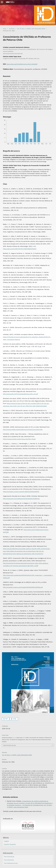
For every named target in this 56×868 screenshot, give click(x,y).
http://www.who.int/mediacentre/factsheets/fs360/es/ (21, 499)
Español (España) (10, 844)
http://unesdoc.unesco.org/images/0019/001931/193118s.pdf (23, 587)
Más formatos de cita (10, 745)
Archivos (12, 29)
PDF (6, 719)
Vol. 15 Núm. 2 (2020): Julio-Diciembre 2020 (31, 29)
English (6, 841)
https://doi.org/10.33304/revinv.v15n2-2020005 (22, 64)
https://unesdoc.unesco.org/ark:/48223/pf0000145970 (21, 492)
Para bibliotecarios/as (11, 863)
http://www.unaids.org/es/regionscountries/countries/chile (23, 429)
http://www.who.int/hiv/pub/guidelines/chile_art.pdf (20, 394)
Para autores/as (9, 860)
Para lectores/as (9, 857)
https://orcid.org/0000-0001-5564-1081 (13, 53)
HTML (14, 719)
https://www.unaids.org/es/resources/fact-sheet (19, 439)
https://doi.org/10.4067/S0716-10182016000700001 (20, 249)
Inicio (5, 29)
